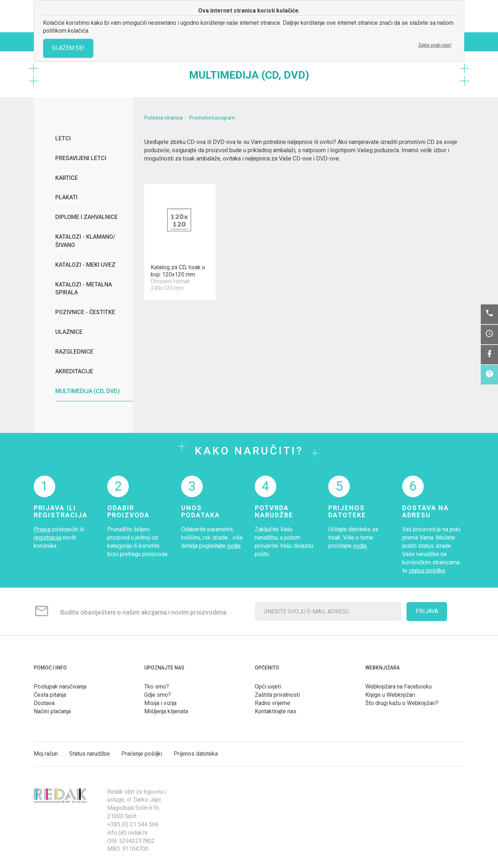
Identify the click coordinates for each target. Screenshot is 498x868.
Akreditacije (74, 371)
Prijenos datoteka (196, 754)
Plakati (66, 197)
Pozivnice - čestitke (85, 312)
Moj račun (46, 754)
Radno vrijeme (273, 703)
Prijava (42, 529)
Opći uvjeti (268, 687)
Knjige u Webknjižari (390, 695)
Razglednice (74, 352)
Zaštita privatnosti (277, 695)
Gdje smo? (158, 695)
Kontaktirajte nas (276, 711)
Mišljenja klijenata (166, 711)
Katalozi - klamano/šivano (85, 241)
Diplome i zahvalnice (86, 217)
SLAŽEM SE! (68, 48)
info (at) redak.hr (128, 833)
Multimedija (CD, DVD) (88, 391)
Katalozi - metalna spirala (84, 289)
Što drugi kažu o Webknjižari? (402, 703)
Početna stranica (163, 118)
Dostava (44, 703)
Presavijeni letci (81, 158)
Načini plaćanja (52, 711)
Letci (63, 138)
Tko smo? (157, 687)
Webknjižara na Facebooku (398, 687)
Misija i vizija (160, 703)
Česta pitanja (50, 695)
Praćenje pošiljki (142, 754)
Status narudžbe (90, 754)
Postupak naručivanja (60, 687)
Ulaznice (69, 332)
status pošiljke (427, 571)
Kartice (67, 178)
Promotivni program (212, 118)
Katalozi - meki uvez (85, 265)
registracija (48, 538)
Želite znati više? (435, 45)
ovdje (234, 546)
